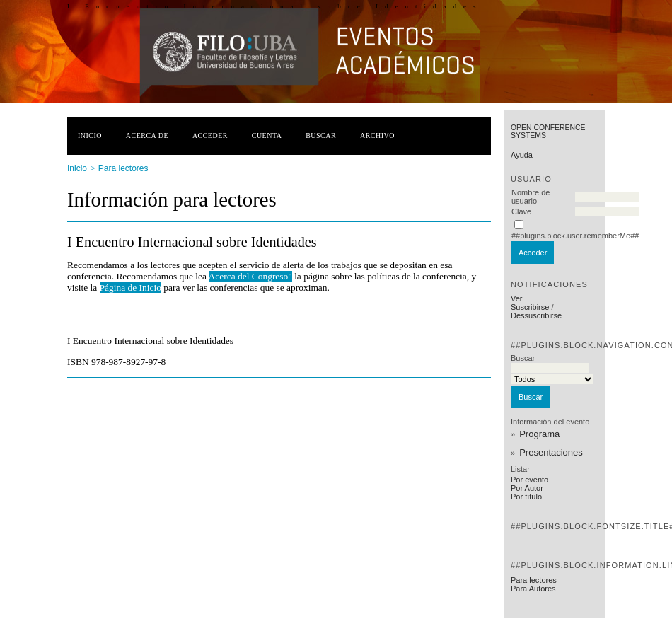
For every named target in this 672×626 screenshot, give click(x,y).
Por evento (529, 480)
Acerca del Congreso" (250, 276)
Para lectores (534, 580)
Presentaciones (551, 452)
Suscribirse (530, 307)
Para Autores (533, 589)
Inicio (90, 135)
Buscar (321, 135)
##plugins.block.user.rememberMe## (575, 236)
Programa (539, 434)
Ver (517, 298)
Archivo (377, 135)
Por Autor (527, 488)
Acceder (210, 135)
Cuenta (267, 135)
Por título (526, 497)
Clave (521, 211)
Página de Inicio (131, 288)
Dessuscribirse (536, 315)
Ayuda (522, 155)
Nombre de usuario (531, 197)
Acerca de (147, 135)
